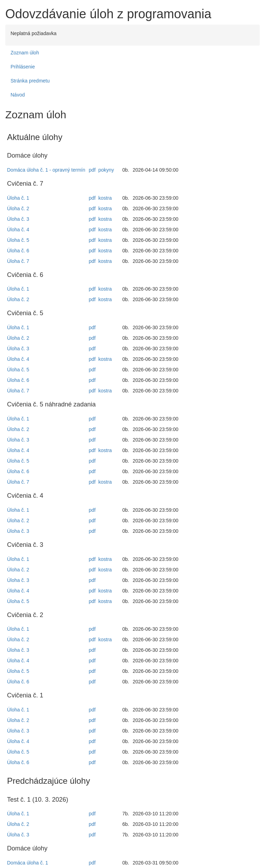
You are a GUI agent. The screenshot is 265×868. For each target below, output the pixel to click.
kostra (105, 198)
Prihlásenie (23, 67)
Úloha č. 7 (18, 261)
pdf (92, 170)
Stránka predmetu (30, 81)
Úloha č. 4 (18, 230)
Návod (18, 95)
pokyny (106, 170)
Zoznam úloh (25, 53)
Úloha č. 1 (18, 198)
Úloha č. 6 (18, 251)
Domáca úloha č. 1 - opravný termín (46, 170)
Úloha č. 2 (18, 208)
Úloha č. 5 (18, 240)
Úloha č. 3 (18, 219)
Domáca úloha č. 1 (28, 863)
